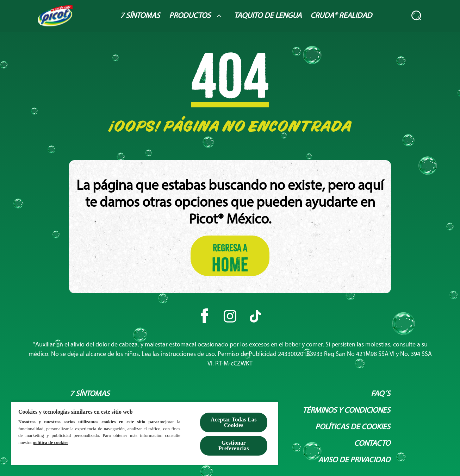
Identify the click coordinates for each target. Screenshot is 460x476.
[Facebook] (205, 316)
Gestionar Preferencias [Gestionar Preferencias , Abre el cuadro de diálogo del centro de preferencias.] (234, 446)
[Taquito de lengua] (268, 16)
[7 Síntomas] (140, 16)
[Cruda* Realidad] (341, 16)
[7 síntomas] (90, 394)
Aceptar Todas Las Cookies (234, 422)
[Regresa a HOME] (230, 256)
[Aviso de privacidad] (354, 460)
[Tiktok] (255, 316)
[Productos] (197, 16)
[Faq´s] (381, 394)
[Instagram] (230, 316)
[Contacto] (372, 444)
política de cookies (51, 442)
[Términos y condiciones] (346, 411)
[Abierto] (417, 16)
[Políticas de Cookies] (353, 427)
